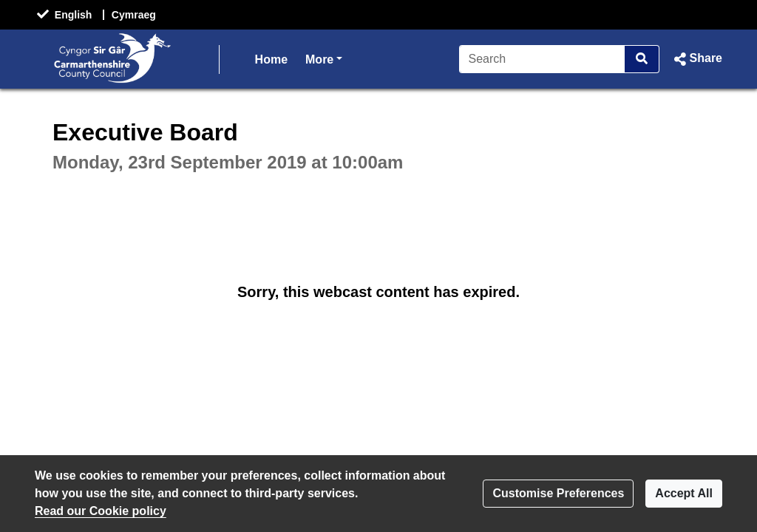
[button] (697, 59)
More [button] (324, 58)
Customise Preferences (558, 493)
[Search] (542, 59)
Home (271, 59)
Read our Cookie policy (101, 511)
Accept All (684, 493)
